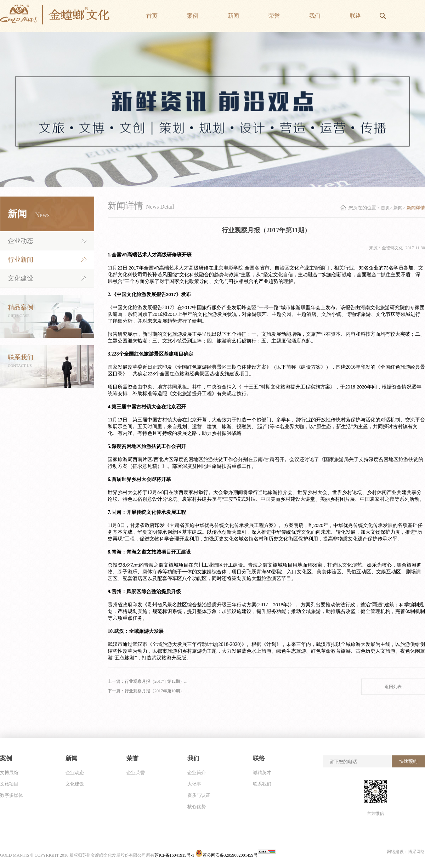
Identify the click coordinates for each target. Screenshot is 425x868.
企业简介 (197, 773)
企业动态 (21, 241)
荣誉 (132, 758)
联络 (259, 758)
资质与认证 (199, 795)
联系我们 (262, 784)
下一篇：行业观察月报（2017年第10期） (146, 691)
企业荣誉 (136, 773)
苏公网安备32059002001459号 (227, 855)
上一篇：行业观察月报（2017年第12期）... (148, 681)
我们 (193, 758)
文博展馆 (9, 773)
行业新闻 (21, 260)
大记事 (194, 784)
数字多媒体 (12, 795)
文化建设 (21, 278)
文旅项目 (9, 784)
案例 (6, 758)
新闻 (398, 208)
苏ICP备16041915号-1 (175, 855)
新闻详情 (416, 208)
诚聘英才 (262, 773)
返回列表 (393, 687)
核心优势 (197, 807)
